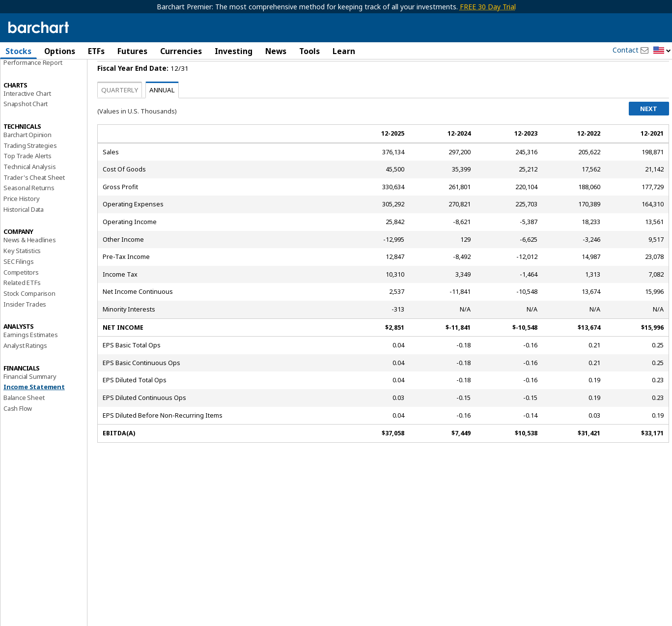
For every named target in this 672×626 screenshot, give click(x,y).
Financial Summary (30, 401)
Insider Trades (25, 329)
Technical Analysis (29, 192)
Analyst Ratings (25, 371)
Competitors (21, 297)
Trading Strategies (30, 171)
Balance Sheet (24, 423)
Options (60, 51)
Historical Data (24, 235)
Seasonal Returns (29, 213)
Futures (132, 51)
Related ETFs (22, 308)
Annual (162, 115)
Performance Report (33, 88)
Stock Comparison (29, 319)
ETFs (96, 51)
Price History (21, 224)
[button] (662, 51)
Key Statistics (22, 276)
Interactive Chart (27, 118)
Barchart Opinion (28, 160)
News (276, 51)
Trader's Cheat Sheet (34, 203)
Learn (344, 51)
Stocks (18, 51)
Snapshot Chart (26, 129)
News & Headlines (30, 265)
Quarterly (120, 115)
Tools (309, 51)
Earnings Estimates (30, 360)
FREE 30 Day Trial (488, 7)
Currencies (181, 51)
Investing (234, 51)
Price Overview (25, 77)
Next (649, 134)
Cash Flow (18, 434)
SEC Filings (19, 287)
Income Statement (34, 412)
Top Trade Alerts (28, 181)
